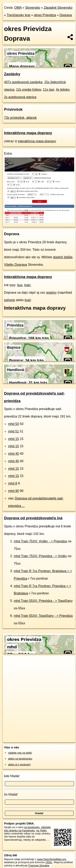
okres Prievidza (45, 15)
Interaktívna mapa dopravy (28, 133)
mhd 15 (13, 439)
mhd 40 (13, 454)
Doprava (66, 15)
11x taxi (49, 90)
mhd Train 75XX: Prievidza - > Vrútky (40, 556)
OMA (18, 8)
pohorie (9, 300)
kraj (27, 300)
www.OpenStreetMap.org (52, 859)
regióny (51, 293)
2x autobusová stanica (20, 97)
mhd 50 (13, 424)
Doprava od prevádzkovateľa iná (33, 518)
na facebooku (32, 827)
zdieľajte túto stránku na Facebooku (27, 829)
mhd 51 (13, 431)
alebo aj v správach (19, 764)
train (27, 285)
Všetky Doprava (16, 265)
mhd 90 (13, 491)
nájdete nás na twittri (20, 753)
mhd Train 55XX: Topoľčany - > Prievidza (43, 616)
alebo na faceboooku (20, 759)
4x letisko (63, 90)
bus (20, 285)
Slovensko (33, 8)
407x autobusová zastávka (23, 82)
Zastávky (12, 74)
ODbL (49, 862)
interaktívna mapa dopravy (37, 141)
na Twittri (41, 830)
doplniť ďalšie (63, 257)
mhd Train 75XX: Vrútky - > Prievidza (40, 541)
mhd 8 (13, 483)
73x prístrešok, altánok (20, 118)
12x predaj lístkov (29, 90)
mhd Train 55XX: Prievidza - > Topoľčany (43, 601)
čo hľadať (11, 794)
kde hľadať (12, 776)
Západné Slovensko (58, 8)
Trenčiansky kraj (18, 15)
